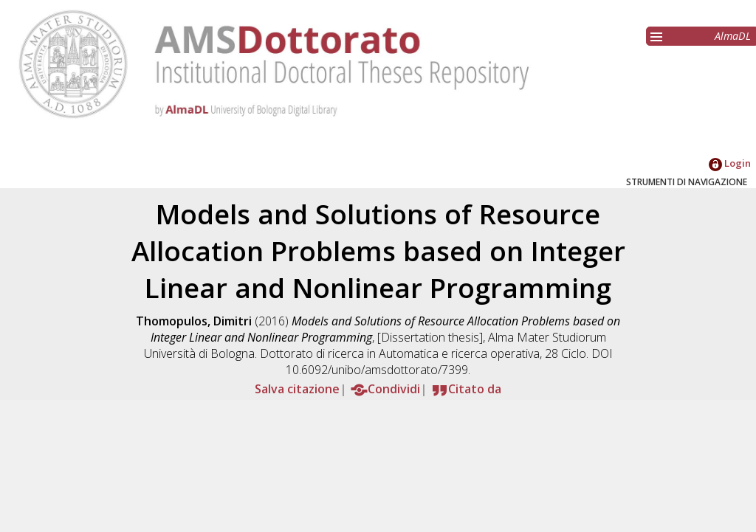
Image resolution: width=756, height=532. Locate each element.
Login (730, 163)
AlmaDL (733, 36)
